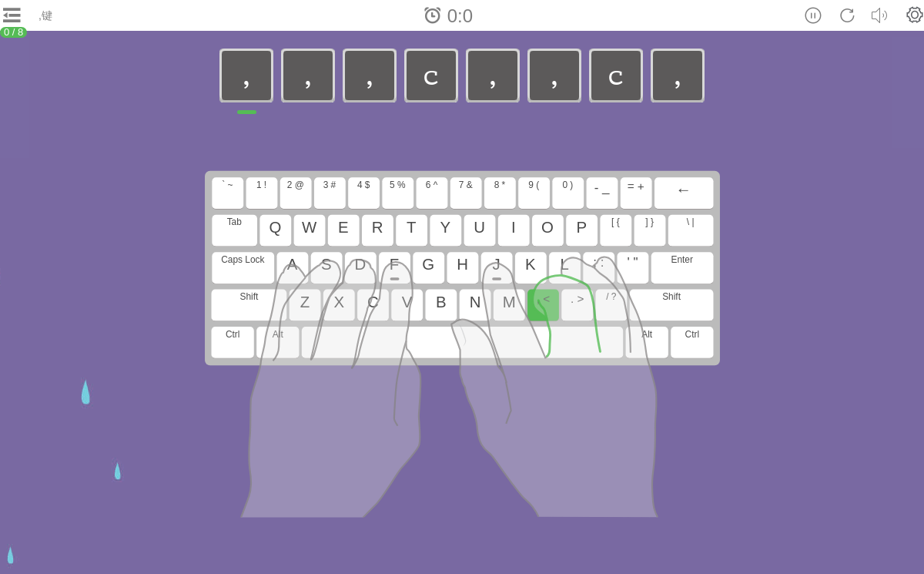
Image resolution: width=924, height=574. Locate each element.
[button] (915, 15)
